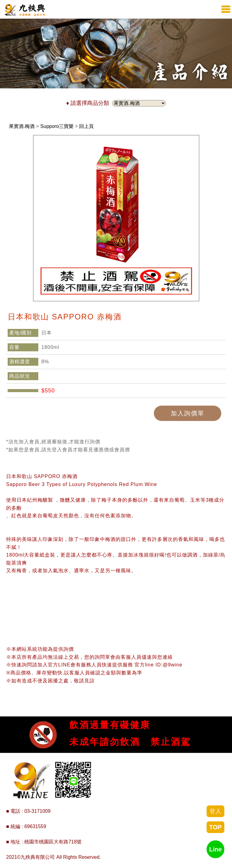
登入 (215, 811)
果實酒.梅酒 (22, 126)
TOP (216, 827)
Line (215, 849)
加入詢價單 (188, 413)
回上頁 (86, 126)
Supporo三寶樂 (57, 126)
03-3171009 (37, 811)
